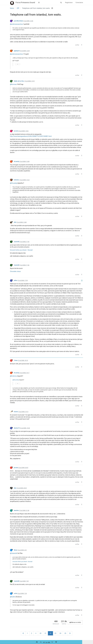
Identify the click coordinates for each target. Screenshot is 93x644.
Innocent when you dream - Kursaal (21, 250)
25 (65, 633)
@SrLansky (14, 183)
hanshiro (16, 510)
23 (55, 633)
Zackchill (16, 242)
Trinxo (16, 360)
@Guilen (13, 597)
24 (60, 633)
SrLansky (17, 162)
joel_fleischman (18, 21)
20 (41, 633)
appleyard (17, 51)
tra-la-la (16, 131)
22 (50, 633)
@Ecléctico (14, 376)
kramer (16, 412)
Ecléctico (17, 180)
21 (45, 633)
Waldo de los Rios (19, 81)
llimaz (16, 550)
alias (15, 488)
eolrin (16, 593)
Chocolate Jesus (15, 271)
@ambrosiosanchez (16, 24)
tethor (16, 280)
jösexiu (16, 468)
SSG (15, 222)
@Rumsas (13, 84)
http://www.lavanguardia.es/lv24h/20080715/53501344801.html (31, 136)
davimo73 (17, 428)
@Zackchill (13, 553)
